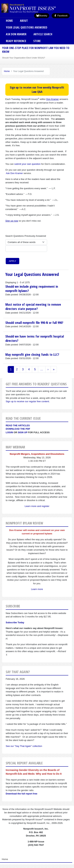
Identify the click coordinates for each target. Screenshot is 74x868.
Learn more (37, 589)
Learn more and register (37, 506)
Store (37, 41)
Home (9, 21)
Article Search (43, 34)
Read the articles (18, 425)
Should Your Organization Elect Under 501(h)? (24, 58)
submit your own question (27, 164)
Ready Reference (16, 41)
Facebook (61, 16)
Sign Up (23, 432)
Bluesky (42, 16)
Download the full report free (21, 794)
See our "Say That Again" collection (24, 746)
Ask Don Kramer (16, 34)
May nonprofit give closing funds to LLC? (32, 354)
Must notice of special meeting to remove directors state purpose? (33, 307)
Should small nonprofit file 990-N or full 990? (34, 323)
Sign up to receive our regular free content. (28, 401)
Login (9, 432)
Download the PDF (18, 429)
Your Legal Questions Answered (27, 27)
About (24, 21)
